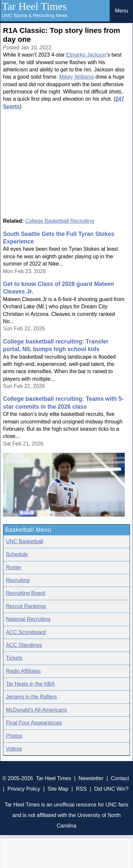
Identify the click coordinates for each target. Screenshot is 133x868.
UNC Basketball (25, 541)
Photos (14, 736)
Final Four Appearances (34, 723)
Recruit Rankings (26, 606)
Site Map (58, 789)
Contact (120, 778)
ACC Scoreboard (26, 632)
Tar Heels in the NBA (30, 684)
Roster (14, 567)
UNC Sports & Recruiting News (35, 15)
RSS (81, 789)
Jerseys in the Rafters (31, 697)
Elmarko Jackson (86, 55)
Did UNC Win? (111, 789)
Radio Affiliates (23, 671)
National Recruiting (28, 619)
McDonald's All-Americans (36, 710)
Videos (14, 749)
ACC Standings (24, 645)
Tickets (14, 658)
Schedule (17, 554)
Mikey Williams (77, 77)
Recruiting (18, 580)
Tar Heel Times (34, 6)
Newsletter (91, 778)
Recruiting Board (26, 593)
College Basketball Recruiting (60, 221)
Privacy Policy (24, 789)
